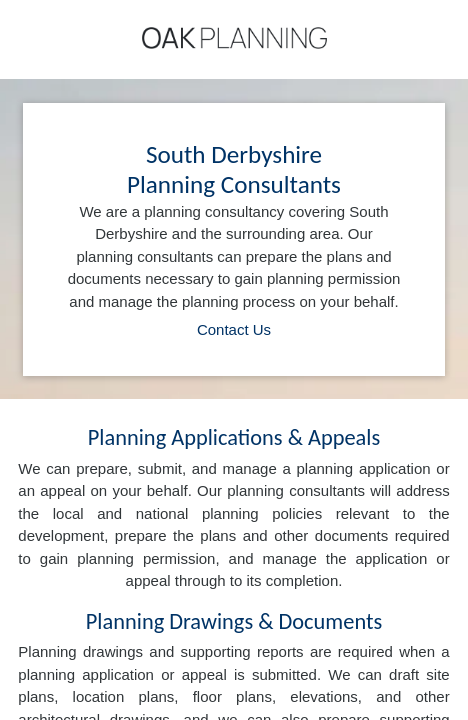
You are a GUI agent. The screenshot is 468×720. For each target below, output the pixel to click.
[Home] (234, 38)
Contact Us (234, 329)
